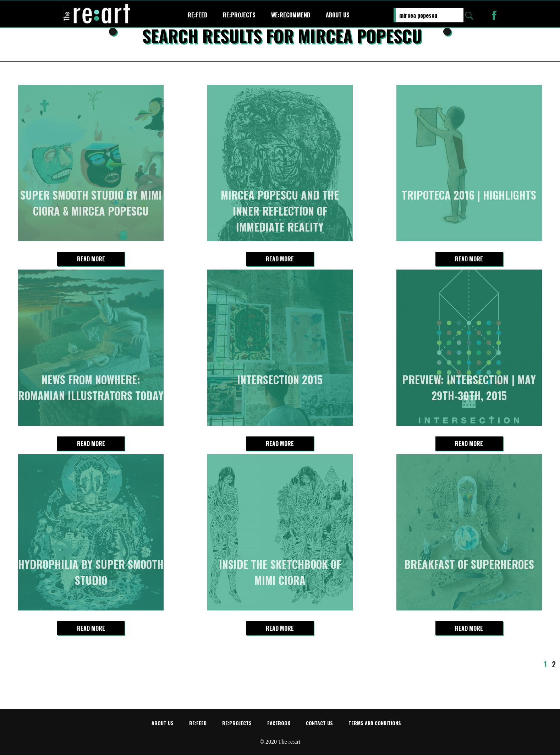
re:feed (197, 15)
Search (469, 16)
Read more (91, 259)
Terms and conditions (375, 723)
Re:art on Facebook (494, 15)
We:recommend (291, 15)
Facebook (279, 723)
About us (338, 15)
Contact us (319, 723)
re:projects (239, 15)
